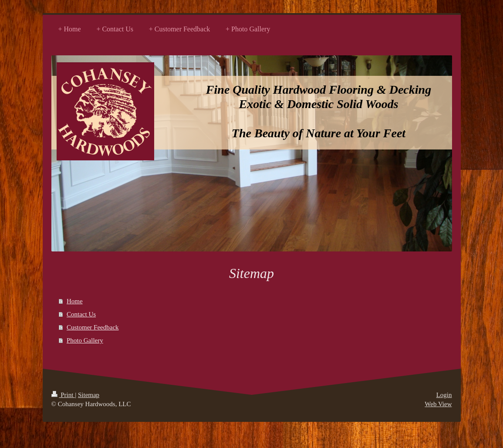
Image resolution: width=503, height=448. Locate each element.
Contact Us (81, 314)
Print (63, 395)
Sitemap (89, 395)
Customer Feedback (93, 327)
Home (75, 301)
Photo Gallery (85, 340)
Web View (438, 404)
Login (444, 395)
